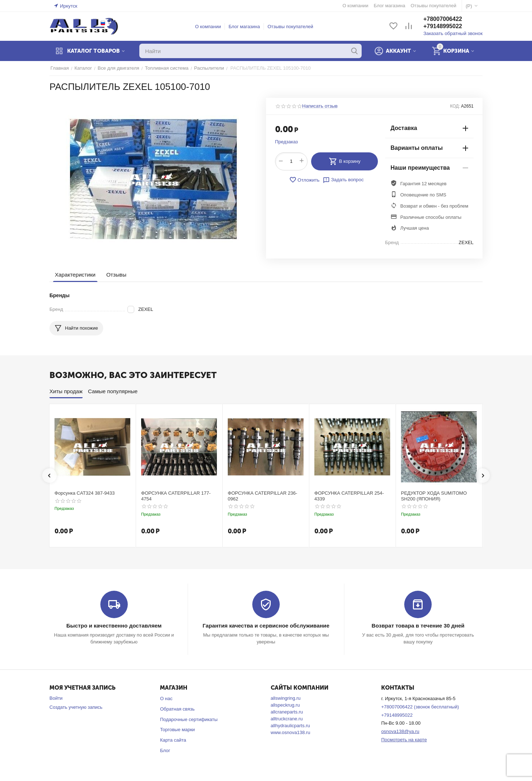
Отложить (305, 180)
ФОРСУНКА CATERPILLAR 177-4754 (176, 496)
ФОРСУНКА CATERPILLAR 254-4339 (349, 496)
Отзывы (116, 275)
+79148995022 (444, 27)
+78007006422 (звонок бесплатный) (420, 707)
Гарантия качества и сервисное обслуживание (266, 626)
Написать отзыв (319, 106)
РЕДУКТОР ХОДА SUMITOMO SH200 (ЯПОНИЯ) (434, 496)
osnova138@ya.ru (400, 731)
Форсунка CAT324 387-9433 (85, 493)
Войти (56, 698)
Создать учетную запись (76, 707)
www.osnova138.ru (291, 732)
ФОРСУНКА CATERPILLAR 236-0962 (263, 496)
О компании (209, 27)
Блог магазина (245, 27)
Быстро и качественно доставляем (114, 626)
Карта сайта (173, 740)
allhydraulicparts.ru (290, 726)
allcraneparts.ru (287, 712)
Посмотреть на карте (404, 740)
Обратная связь (177, 709)
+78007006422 (444, 19)
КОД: (455, 106)
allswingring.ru (286, 698)
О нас (166, 698)
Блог (165, 750)
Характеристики (75, 275)
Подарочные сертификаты (189, 719)
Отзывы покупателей (291, 27)
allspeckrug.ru (285, 705)
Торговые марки (177, 730)
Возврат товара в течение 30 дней (418, 626)
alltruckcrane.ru (287, 719)
